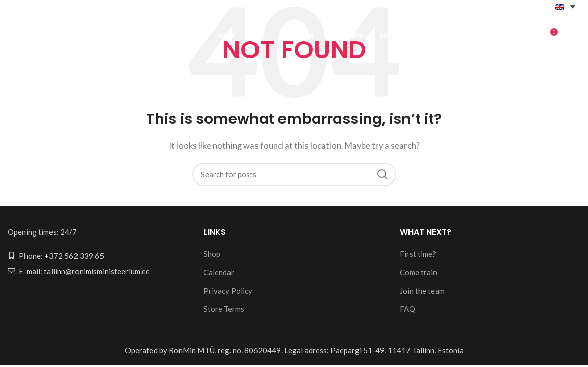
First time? (418, 254)
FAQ (407, 309)
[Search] (294, 174)
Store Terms (224, 309)
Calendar (219, 272)
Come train (418, 272)
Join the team (422, 291)
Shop (212, 254)
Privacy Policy (228, 291)
